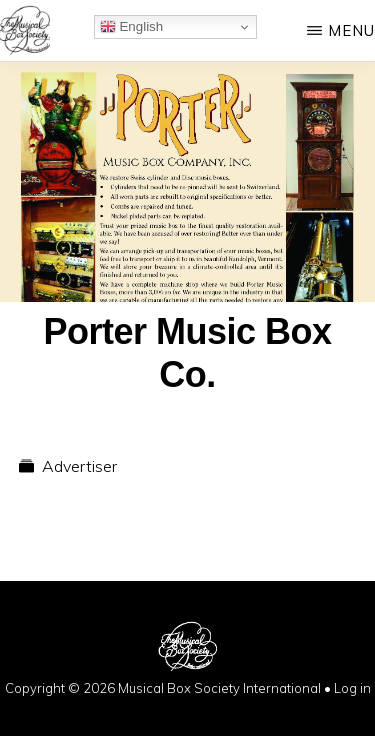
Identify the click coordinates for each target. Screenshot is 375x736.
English (131, 27)
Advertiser (79, 466)
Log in (352, 688)
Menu (351, 30)
